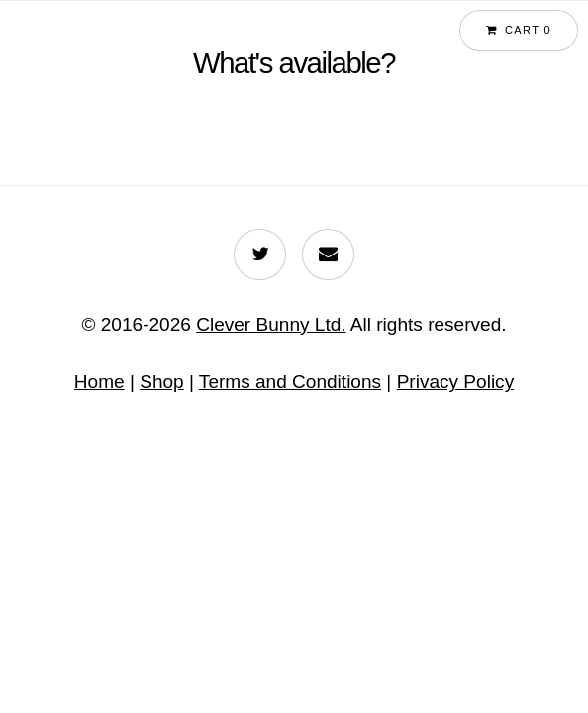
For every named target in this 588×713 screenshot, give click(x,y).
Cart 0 (528, 30)
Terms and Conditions (290, 382)
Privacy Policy (456, 382)
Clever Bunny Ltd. (271, 324)
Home (99, 382)
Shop (161, 382)
